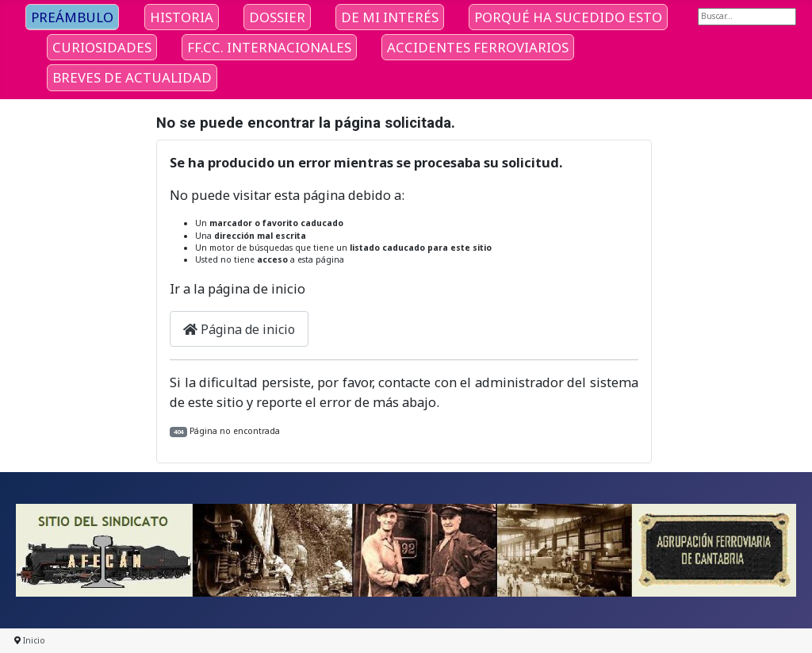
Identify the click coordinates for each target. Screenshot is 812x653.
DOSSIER (277, 17)
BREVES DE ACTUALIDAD (132, 77)
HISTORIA (182, 17)
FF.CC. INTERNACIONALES (269, 47)
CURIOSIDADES (102, 47)
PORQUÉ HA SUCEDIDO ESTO (568, 17)
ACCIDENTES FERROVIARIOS (478, 47)
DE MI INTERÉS (390, 17)
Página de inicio (239, 329)
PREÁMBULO (72, 17)
